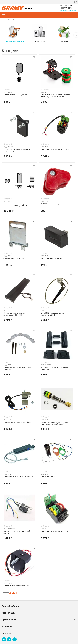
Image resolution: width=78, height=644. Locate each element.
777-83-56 (66, 8)
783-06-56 (66, 6)
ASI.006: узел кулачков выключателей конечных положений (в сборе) (55, 423)
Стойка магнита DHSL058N (14, 258)
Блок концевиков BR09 (49, 477)
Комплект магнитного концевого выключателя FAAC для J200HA (16, 205)
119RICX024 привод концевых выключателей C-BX (52, 314)
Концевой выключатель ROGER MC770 (18, 477)
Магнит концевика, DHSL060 (52, 258)
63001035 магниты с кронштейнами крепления (54, 369)
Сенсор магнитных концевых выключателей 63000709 (14, 314)
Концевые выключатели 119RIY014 (17, 586)
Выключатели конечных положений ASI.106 (17, 532)
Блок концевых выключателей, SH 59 (55, 149)
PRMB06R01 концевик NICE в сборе (17, 422)
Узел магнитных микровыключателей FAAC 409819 (18, 150)
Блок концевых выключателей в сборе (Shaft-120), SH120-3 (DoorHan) (55, 96)
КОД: (5, 92)
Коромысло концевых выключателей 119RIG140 (17, 369)
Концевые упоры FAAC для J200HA (17, 95)
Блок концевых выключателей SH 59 (55, 531)
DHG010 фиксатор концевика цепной (55, 204)
